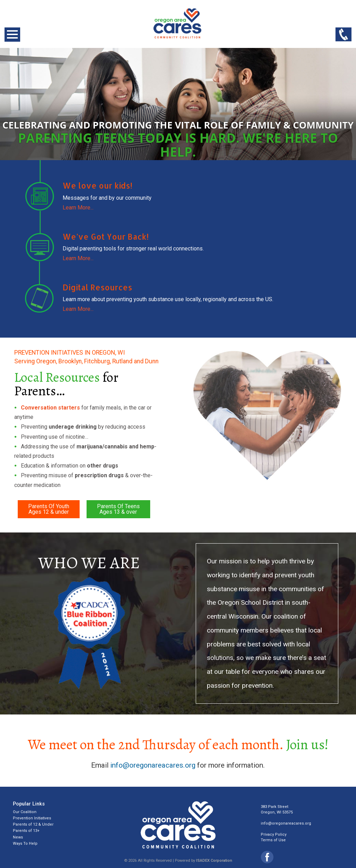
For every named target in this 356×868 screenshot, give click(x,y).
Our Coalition (25, 812)
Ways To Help (25, 844)
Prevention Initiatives (32, 818)
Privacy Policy (274, 834)
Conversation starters (50, 408)
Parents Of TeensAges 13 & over (118, 509)
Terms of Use (273, 840)
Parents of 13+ (26, 831)
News (18, 837)
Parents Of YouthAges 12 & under (49, 509)
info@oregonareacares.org (153, 765)
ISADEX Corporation (214, 861)
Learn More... (78, 208)
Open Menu (12, 35)
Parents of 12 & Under (33, 824)
